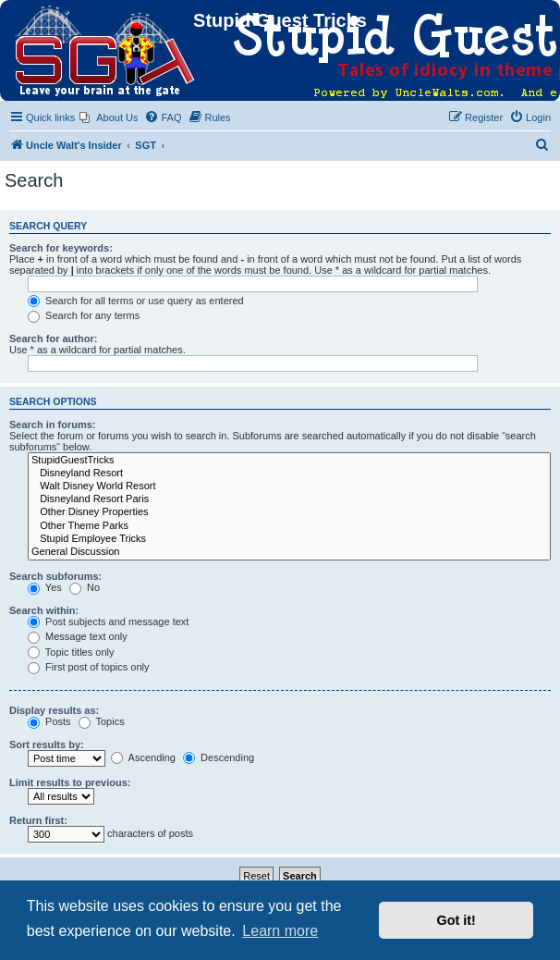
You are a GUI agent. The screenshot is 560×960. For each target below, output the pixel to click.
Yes (45, 587)
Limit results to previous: (70, 782)
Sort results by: (47, 745)
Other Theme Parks (289, 526)
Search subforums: (55, 576)
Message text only (78, 636)
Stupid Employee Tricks (289, 539)
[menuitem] (109, 117)
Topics (102, 721)
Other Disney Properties (289, 512)
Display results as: (54, 710)
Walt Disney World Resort (289, 486)
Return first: (38, 820)
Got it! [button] (457, 920)
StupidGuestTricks (289, 461)
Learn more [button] (280, 931)
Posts (49, 721)
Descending (219, 757)
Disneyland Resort (289, 474)
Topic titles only (71, 652)
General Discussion (289, 552)
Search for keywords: (61, 248)
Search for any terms (84, 315)
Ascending (143, 757)
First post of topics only (89, 667)
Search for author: (53, 338)
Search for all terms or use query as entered (136, 301)
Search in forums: (53, 425)
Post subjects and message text (108, 622)
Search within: (44, 610)
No (85, 587)
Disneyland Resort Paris (289, 499)
